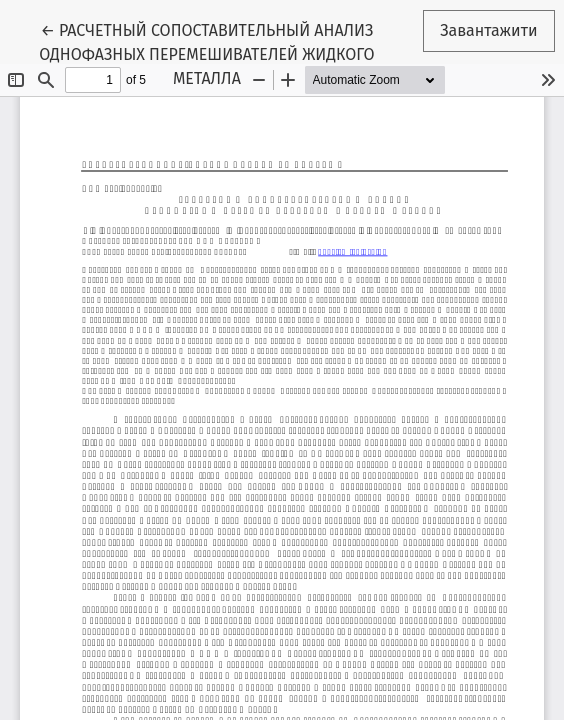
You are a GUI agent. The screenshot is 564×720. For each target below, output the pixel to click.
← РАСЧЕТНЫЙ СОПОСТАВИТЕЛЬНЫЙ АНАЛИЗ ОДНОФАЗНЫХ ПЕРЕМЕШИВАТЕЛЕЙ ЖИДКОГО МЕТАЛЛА (206, 53)
